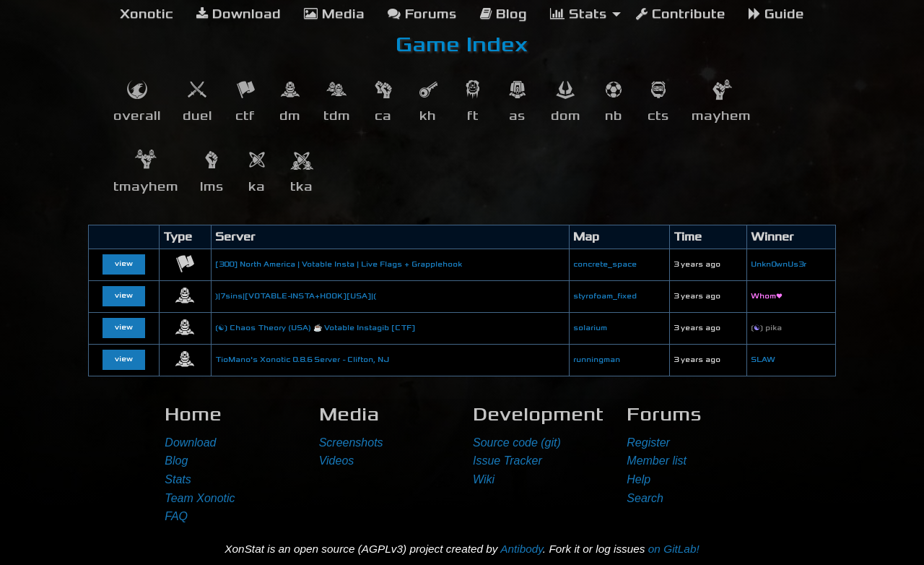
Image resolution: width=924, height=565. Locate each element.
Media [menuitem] (334, 14)
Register (648, 443)
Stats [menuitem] (579, 14)
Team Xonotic (200, 498)
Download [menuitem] (239, 14)
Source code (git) (517, 443)
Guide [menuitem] (776, 14)
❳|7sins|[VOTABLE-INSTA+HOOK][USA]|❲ (296, 296)
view (124, 264)
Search (645, 498)
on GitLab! (674, 549)
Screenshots (351, 443)
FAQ (176, 516)
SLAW (763, 360)
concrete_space (605, 264)
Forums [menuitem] (422, 14)
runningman (597, 360)
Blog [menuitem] (504, 14)
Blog (176, 461)
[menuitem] (147, 14)
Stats (178, 479)
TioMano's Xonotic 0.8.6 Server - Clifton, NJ (302, 360)
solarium (590, 328)
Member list (657, 461)
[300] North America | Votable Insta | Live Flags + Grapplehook (339, 264)
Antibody (522, 549)
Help (638, 479)
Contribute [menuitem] (681, 14)
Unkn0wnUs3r (779, 264)
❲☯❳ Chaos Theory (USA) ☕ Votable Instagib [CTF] (315, 328)
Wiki (484, 479)
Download (190, 443)
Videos (337, 461)
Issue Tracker (507, 461)
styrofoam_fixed (605, 296)
